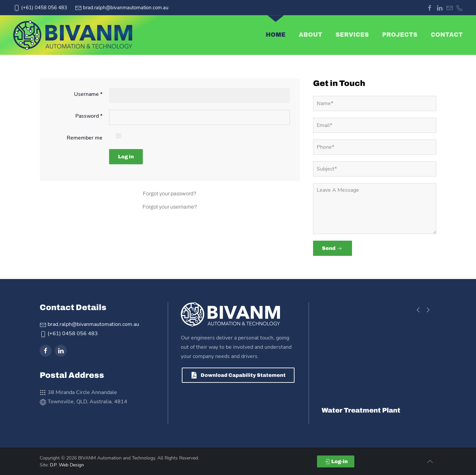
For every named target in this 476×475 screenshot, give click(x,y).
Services (352, 35)
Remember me (85, 138)
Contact (447, 35)
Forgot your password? (170, 194)
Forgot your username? (170, 207)
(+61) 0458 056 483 (40, 8)
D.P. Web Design (67, 465)
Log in (126, 157)
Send (333, 249)
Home (276, 35)
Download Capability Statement (238, 375)
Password (89, 116)
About (311, 35)
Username (88, 94)
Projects (400, 35)
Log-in (336, 462)
